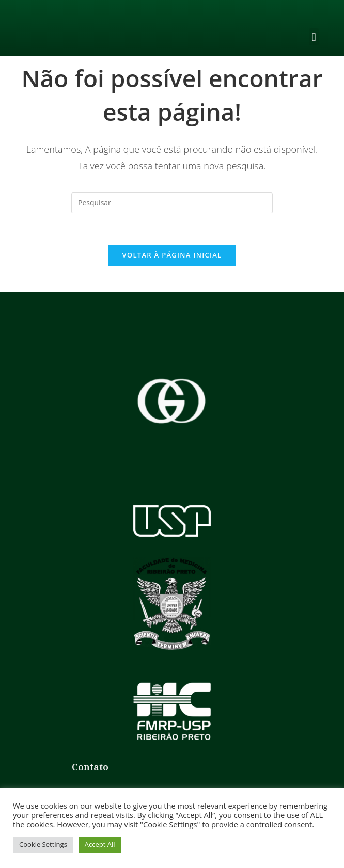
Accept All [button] (100, 844)
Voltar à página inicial (172, 255)
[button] (314, 37)
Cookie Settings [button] (43, 844)
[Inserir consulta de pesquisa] (172, 203)
